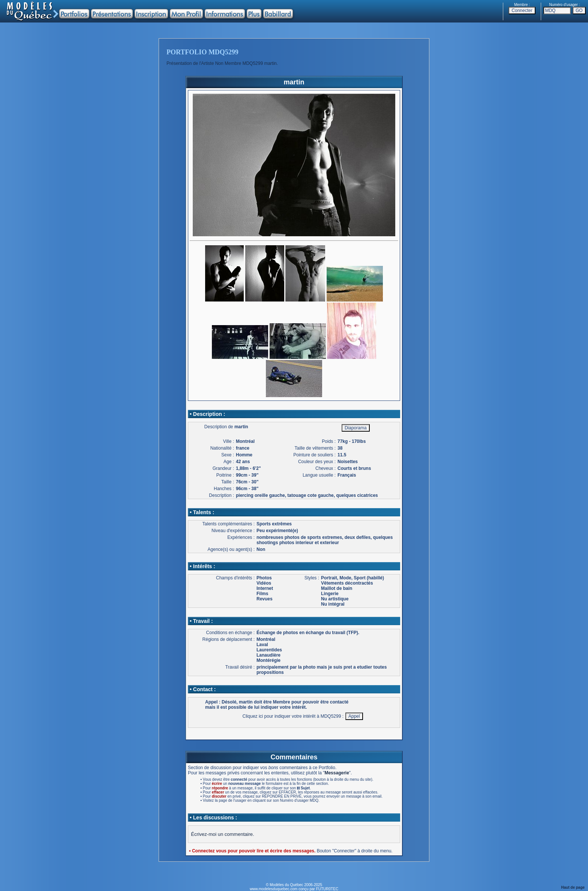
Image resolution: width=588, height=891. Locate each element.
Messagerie (337, 773)
